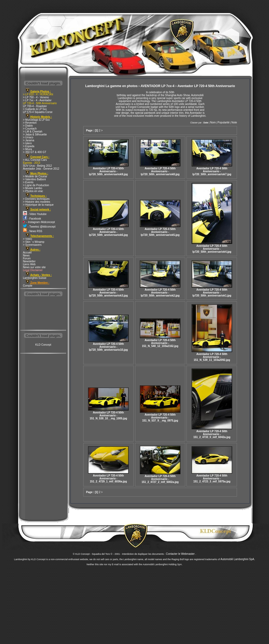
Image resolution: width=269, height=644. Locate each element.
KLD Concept (43, 345)
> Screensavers (32, 245)
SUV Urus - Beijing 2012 (37, 166)
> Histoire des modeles (37, 202)
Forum (27, 258)
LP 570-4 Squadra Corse (38, 112)
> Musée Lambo (33, 188)
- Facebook (32, 219)
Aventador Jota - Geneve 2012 (41, 169)
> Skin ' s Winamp (34, 242)
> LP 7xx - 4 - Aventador (37, 100)
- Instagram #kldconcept (39, 222)
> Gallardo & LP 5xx (35, 109)
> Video (27, 239)
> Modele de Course (35, 176)
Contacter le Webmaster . (181, 554)
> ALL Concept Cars (35, 160)
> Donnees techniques (36, 199)
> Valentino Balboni (34, 179)
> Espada (29, 146)
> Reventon (30, 123)
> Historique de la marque (38, 205)
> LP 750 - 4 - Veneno (36, 97)
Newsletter (29, 261)
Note (234, 122)
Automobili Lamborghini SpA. (238, 559)
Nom (213, 122)
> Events (28, 182)
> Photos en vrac (33, 191)
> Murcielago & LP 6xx (36, 120)
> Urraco (28, 137)
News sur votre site (34, 267)
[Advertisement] (43, 314)
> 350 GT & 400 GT (35, 152)
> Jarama (29, 140)
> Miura (27, 149)
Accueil (27, 253)
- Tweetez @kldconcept (39, 227)
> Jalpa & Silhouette (35, 134)
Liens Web (29, 264)
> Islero (27, 143)
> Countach (30, 129)
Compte (28, 286)
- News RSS (33, 231)
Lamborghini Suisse (35, 278)
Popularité (223, 122)
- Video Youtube (35, 214)
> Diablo (28, 126)
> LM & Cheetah (33, 132)
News (26, 255)
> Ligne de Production (36, 185)
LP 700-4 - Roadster (35, 106)
